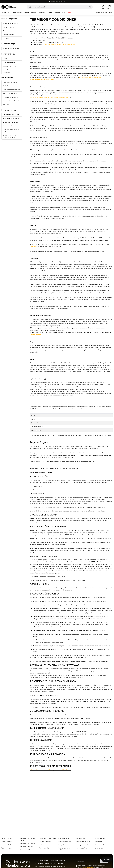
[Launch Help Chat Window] (107, 860)
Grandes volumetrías (10, 66)
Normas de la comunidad (11, 118)
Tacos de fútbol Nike (27, 847)
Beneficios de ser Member (57, 2)
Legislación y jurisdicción (11, 122)
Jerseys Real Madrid (64, 842)
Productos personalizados (11, 90)
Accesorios (57, 13)
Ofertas (69, 13)
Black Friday (99, 848)
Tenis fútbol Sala (7, 842)
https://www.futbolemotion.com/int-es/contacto (59, 45)
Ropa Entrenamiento (83, 842)
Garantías (6, 104)
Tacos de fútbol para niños (48, 838)
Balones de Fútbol (26, 850)
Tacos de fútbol (6, 13)
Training (27, 13)
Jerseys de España (83, 845)
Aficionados (42, 13)
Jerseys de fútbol (82, 848)
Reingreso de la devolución (12, 97)
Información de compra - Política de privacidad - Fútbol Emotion (51, 770)
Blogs (111, 13)
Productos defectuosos (11, 93)
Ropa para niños (44, 848)
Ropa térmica (81, 838)
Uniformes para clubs (102, 13)
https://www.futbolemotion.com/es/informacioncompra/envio (50, 97)
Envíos (5, 59)
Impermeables (100, 838)
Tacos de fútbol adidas (28, 843)
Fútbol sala (34, 13)
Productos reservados (10, 31)
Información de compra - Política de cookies (11, 137)
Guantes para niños (45, 842)
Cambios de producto (10, 82)
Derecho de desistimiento (11, 101)
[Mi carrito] (109, 7)
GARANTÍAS (34, 247)
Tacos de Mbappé (7, 848)
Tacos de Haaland (7, 845)
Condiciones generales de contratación (11, 131)
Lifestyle (49, 13)
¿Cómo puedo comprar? (11, 23)
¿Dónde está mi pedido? (11, 62)
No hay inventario (8, 27)
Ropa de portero (101, 845)
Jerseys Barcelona (64, 845)
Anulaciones (7, 86)
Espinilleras (99, 842)
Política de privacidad (10, 126)
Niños (63, 13)
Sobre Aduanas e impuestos (8, 71)
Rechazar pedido (8, 35)
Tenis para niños (44, 845)
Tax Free (6, 38)
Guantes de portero (17, 13)
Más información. (36, 335)
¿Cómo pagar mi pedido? (11, 48)
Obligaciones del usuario (11, 115)
